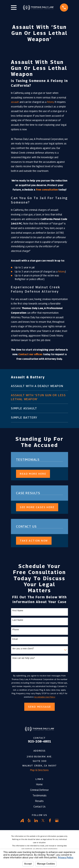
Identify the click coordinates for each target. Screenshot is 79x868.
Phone (16, 629)
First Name (18, 610)
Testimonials (39, 795)
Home (39, 784)
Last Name (18, 620)
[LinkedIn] (36, 820)
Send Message (40, 707)
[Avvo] (22, 820)
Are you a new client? (23, 649)
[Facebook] (50, 820)
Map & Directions (39, 770)
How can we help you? (24, 658)
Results (39, 801)
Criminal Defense (39, 790)
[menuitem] (39, 386)
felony (50, 102)
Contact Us (39, 807)
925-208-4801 (39, 741)
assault (15, 102)
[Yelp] (29, 820)
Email (15, 639)
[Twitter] (43, 820)
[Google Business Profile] (57, 820)
